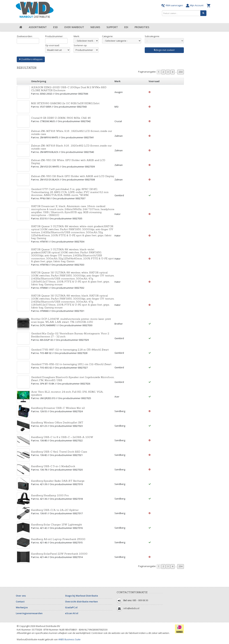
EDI (126, 27)
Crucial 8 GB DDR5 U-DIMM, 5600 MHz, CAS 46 (61, 118)
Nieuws (95, 27)
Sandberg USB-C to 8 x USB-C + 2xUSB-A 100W (62, 437)
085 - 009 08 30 (140, 600)
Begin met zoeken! (164, 50)
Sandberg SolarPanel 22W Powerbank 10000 (59, 554)
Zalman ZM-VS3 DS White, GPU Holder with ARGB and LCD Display (68, 162)
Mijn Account (195, 5)
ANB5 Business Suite (69, 639)
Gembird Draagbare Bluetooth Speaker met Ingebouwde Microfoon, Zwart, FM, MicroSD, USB (73, 379)
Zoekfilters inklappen (31, 59)
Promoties (142, 27)
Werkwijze (22, 607)
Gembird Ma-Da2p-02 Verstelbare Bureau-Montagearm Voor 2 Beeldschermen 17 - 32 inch (70, 335)
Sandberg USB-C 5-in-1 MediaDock (53, 466)
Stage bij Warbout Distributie (82, 596)
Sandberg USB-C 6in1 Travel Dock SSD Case (59, 452)
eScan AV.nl (72, 613)
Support (112, 27)
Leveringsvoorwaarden (29, 613)
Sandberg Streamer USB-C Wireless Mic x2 (58, 408)
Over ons (21, 596)
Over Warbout (74, 27)
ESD (55, 27)
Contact (20, 602)
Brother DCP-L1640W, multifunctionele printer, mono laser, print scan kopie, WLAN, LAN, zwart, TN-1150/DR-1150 (71, 320)
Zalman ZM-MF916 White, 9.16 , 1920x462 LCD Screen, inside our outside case (72, 133)
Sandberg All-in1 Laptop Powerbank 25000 (58, 539)
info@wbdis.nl (131, 608)
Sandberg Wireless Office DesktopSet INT (57, 423)
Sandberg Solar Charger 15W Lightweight (57, 525)
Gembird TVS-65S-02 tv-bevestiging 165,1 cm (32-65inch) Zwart (71, 364)
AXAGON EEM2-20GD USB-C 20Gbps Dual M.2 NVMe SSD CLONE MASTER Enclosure (69, 89)
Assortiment (38, 27)
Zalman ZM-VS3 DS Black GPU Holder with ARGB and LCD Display (73, 176)
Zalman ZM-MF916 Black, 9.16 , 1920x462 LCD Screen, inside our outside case (71, 147)
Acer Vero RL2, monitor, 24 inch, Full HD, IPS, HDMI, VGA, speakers (67, 393)
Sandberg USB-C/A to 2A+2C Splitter (55, 510)
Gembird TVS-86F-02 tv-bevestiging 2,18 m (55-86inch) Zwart (70, 350)
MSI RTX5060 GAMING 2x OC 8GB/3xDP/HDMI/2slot (65, 103)
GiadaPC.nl (71, 607)
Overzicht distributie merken (81, 602)
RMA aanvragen (173, 5)
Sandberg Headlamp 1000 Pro (50, 495)
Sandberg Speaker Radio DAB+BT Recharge (58, 481)
